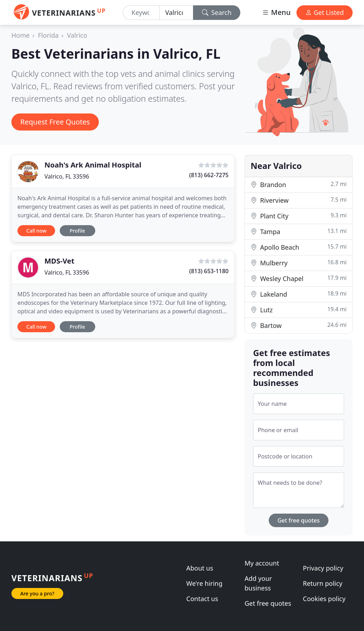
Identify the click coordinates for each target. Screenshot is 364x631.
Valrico (77, 35)
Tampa (299, 231)
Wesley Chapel (299, 278)
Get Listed (325, 12)
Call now (36, 231)
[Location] (176, 13)
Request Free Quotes (55, 122)
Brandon (299, 184)
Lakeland (299, 294)
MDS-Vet (59, 261)
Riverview (299, 200)
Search (217, 12)
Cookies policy (324, 599)
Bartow (299, 325)
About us (200, 568)
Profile (77, 231)
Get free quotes (299, 520)
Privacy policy (323, 568)
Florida (48, 35)
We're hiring (204, 583)
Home (20, 35)
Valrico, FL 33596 (67, 176)
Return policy (323, 583)
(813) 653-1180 (209, 271)
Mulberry (299, 263)
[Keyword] (141, 13)
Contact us (202, 599)
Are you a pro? (37, 593)
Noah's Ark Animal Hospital (93, 165)
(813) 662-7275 (209, 175)
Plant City (299, 216)
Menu (276, 12)
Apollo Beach (299, 247)
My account (262, 563)
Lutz (299, 310)
